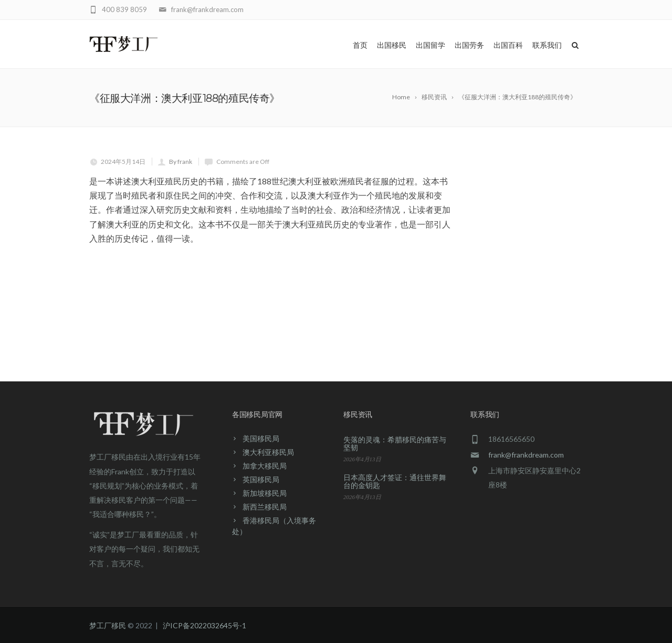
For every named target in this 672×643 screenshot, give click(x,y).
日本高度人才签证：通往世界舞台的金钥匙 (395, 481)
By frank (181, 162)
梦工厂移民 (108, 625)
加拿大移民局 (265, 466)
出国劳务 (469, 45)
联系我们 (547, 45)
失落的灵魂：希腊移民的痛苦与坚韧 (395, 443)
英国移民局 (261, 479)
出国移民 (392, 45)
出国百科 (508, 45)
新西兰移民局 (265, 507)
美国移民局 (261, 438)
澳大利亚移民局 (268, 452)
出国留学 (430, 45)
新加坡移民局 (265, 493)
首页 (360, 45)
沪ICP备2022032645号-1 (204, 625)
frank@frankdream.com (526, 455)
